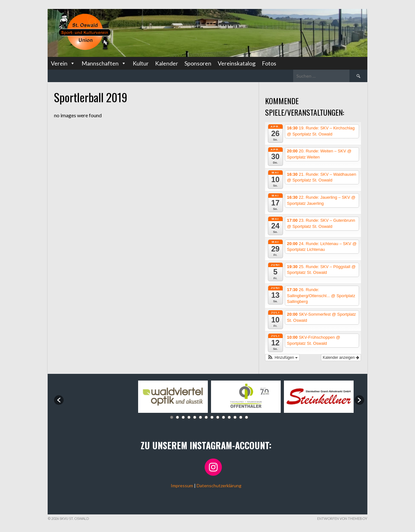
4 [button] (189, 417)
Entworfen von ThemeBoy (342, 518)
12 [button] (235, 417)
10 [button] (223, 417)
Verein (63, 63)
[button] (282, 358)
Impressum (182, 486)
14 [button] (247, 417)
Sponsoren (198, 63)
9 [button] (218, 417)
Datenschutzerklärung (219, 486)
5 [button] (195, 417)
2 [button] (177, 417)
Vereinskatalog (237, 63)
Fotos (269, 63)
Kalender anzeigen (341, 358)
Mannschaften (104, 63)
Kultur (141, 63)
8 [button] (212, 417)
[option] (100, 397)
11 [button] (229, 417)
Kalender (167, 63)
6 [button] (200, 417)
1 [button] (172, 417)
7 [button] (206, 417)
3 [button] (183, 417)
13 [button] (241, 417)
